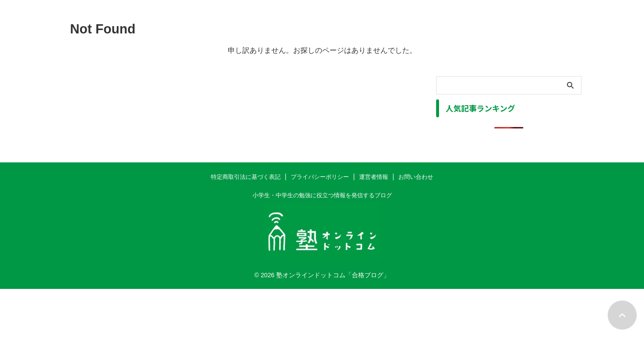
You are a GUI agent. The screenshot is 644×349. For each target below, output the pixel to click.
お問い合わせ (416, 177)
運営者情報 (374, 177)
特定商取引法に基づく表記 (246, 177)
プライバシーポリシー (320, 177)
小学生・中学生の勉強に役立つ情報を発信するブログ (322, 195)
